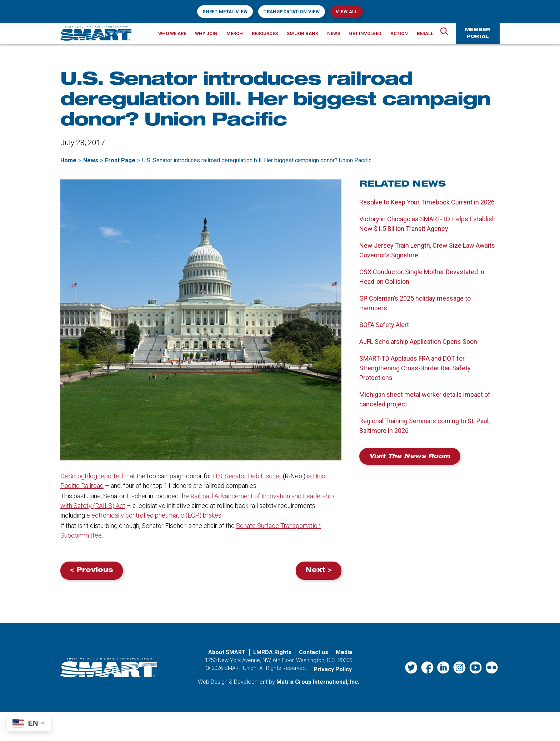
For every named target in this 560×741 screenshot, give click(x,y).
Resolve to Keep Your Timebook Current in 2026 (427, 202)
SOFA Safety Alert (384, 325)
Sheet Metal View (225, 12)
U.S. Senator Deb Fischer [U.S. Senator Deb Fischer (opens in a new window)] (247, 476)
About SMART (227, 652)
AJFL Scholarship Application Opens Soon (418, 342)
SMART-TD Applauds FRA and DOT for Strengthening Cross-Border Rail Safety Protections (415, 368)
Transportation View (292, 12)
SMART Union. (241, 668)
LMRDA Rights (272, 652)
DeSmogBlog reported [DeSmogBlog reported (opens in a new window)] (92, 476)
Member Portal (477, 33)
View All (346, 12)
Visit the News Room (410, 457)
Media (344, 652)
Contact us (314, 652)
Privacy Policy (333, 669)
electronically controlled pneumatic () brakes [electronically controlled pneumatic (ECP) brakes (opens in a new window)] (154, 515)
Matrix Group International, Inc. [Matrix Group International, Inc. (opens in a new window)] (318, 682)
